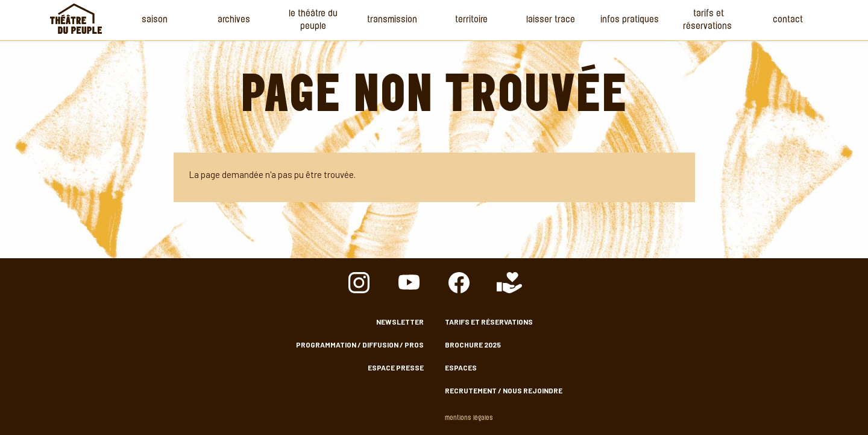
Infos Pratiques (630, 20)
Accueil (76, 19)
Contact (788, 20)
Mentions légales (469, 418)
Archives (234, 20)
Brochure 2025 (473, 345)
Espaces (461, 367)
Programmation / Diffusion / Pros (360, 345)
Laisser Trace (551, 20)
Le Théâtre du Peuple (313, 21)
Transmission (392, 20)
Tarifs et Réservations (709, 21)
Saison (155, 20)
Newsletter (400, 322)
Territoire (471, 20)
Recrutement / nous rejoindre (504, 390)
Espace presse (396, 367)
